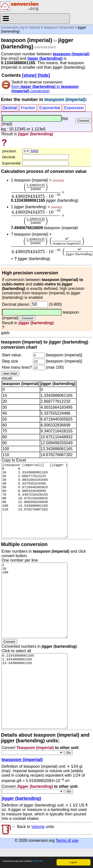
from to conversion (45, 89)
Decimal (10, 108)
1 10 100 (34, 620)
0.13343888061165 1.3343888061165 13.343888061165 (34, 710)
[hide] (44, 75)
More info (38, 862)
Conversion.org (13, 27)
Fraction (28, 108)
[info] (34, 151)
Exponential (50, 108)
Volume (34, 27)
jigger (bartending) (45, 58)
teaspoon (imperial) (59, 27)
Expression (74, 108)
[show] (29, 75)
